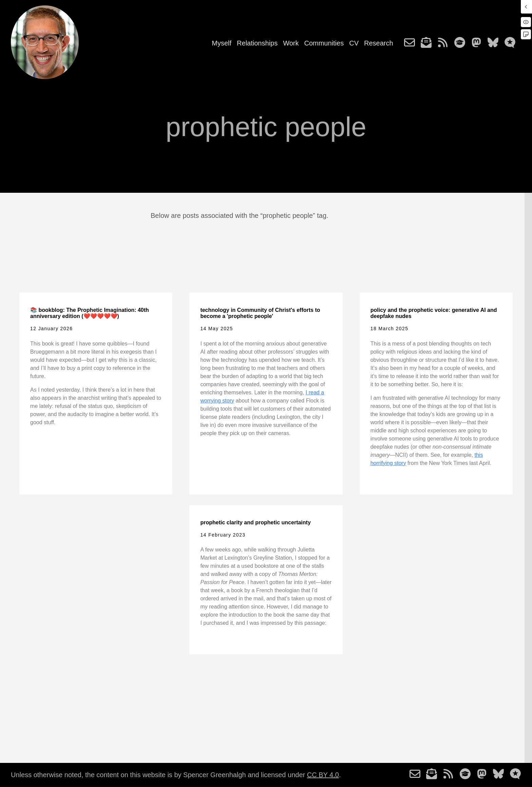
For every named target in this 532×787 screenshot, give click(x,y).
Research (379, 43)
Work (291, 43)
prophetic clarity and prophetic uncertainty (255, 522)
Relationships (257, 43)
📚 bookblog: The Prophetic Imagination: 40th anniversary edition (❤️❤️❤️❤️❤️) (90, 313)
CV (354, 43)
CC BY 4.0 (323, 775)
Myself (222, 43)
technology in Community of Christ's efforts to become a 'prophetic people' (260, 313)
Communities (324, 43)
